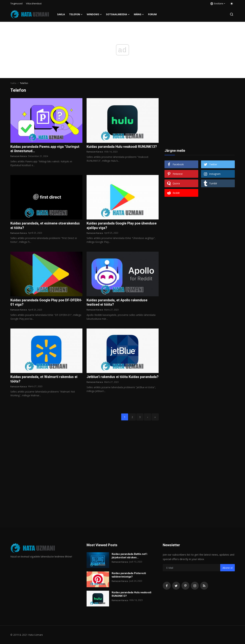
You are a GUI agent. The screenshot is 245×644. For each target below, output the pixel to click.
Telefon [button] (76, 14)
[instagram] (195, 586)
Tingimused (16, 3)
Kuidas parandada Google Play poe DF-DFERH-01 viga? (41, 303)
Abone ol (228, 568)
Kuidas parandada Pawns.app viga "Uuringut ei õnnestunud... (45, 149)
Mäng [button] (139, 14)
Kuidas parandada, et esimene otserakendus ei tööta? (46, 226)
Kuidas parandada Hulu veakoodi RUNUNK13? (113, 149)
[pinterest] (185, 586)
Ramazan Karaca (19, 156)
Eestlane (217, 3)
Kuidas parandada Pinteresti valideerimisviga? (129, 575)
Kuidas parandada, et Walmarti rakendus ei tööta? (44, 380)
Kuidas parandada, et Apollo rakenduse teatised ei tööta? (118, 303)
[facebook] (167, 586)
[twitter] (176, 586)
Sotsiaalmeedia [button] (118, 14)
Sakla (61, 14)
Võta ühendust (34, 3)
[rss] (204, 586)
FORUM (152, 14)
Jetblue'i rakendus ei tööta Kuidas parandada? (113, 380)
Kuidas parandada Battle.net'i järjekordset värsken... (129, 556)
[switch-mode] (232, 4)
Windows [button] (94, 14)
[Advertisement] (200, 120)
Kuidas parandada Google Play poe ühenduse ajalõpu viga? (122, 226)
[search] (232, 14)
